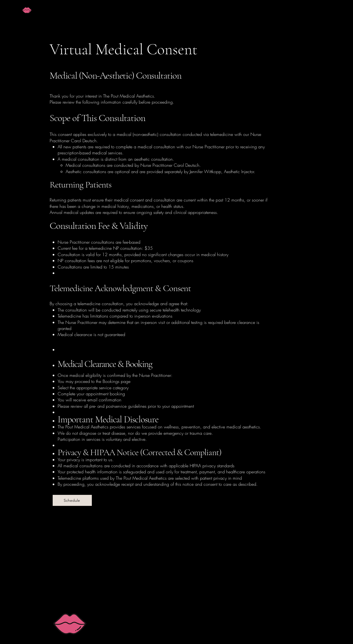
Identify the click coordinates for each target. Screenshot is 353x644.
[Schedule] (72, 500)
